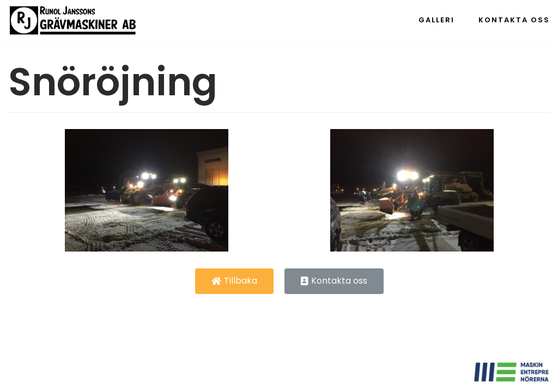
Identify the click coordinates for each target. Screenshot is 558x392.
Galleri (436, 20)
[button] (234, 281)
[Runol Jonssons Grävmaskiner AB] (73, 20)
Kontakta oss (514, 20)
